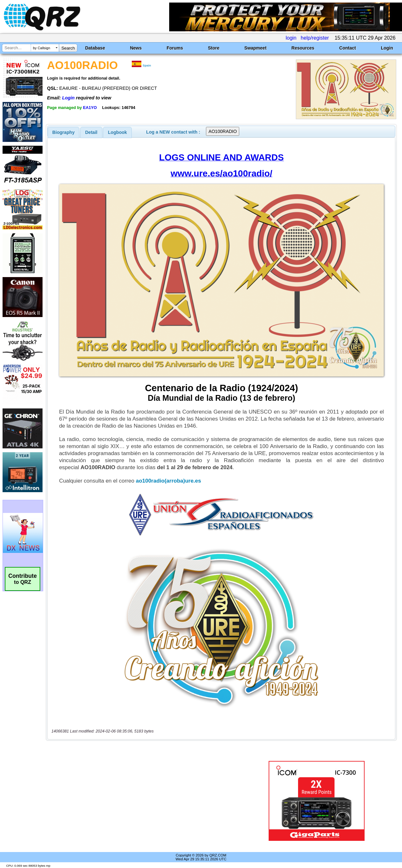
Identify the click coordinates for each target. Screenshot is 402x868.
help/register (315, 38)
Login (387, 48)
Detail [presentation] (91, 132)
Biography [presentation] (64, 132)
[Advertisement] (146, 801)
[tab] (64, 132)
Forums (175, 48)
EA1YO (90, 108)
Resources (303, 48)
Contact (348, 48)
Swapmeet (255, 48)
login (291, 38)
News (136, 48)
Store (214, 48)
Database (95, 48)
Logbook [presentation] (118, 132)
